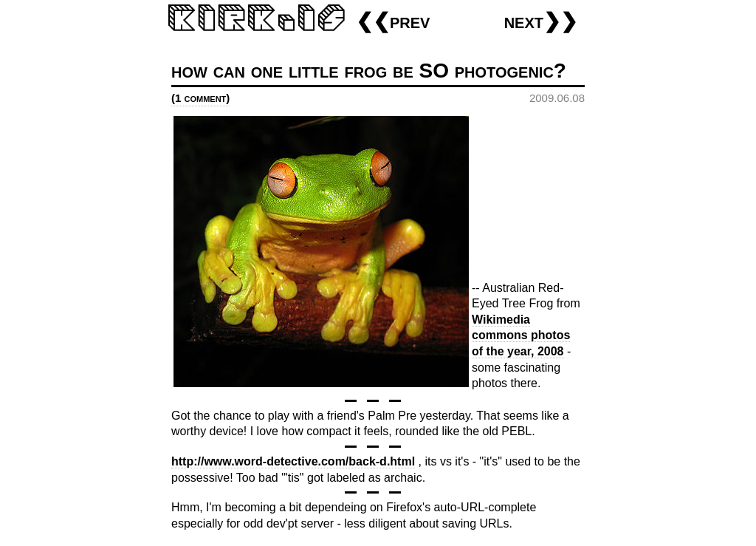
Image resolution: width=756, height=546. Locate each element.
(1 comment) (200, 98)
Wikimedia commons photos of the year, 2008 (521, 335)
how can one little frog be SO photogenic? (369, 71)
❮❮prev (393, 21)
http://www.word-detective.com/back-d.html (293, 461)
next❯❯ (541, 21)
